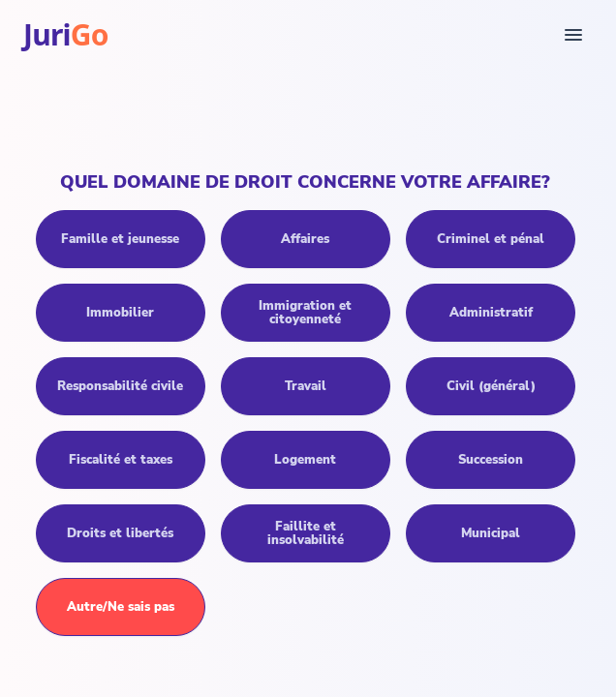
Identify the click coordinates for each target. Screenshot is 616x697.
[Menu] (573, 35)
